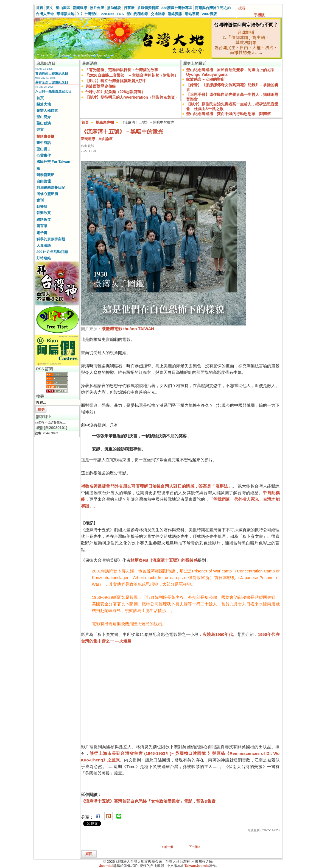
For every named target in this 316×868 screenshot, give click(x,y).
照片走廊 (97, 8)
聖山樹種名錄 (137, 14)
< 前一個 (167, 847)
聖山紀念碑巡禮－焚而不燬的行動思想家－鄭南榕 (228, 114)
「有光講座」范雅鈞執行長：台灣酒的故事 (122, 70)
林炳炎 (137, 560)
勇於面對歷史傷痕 (100, 86)
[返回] (89, 854)
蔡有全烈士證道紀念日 (52, 82)
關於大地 (44, 104)
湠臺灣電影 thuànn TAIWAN (128, 329)
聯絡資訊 (175, 14)
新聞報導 (80, 8)
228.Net (108, 14)
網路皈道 (44, 220)
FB (146, 560)
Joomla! (106, 866)
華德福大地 (65, 14)
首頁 (40, 8)
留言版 (42, 226)
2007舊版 (209, 14)
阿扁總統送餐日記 (51, 187)
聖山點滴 (44, 123)
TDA (120, 14)
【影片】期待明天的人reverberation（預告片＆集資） (132, 97)
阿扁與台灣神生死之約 (213, 8)
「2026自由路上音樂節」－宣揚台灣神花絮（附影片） (132, 75)
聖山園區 (63, 8)
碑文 (40, 130)
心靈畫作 (44, 155)
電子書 (42, 233)
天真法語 (44, 245)
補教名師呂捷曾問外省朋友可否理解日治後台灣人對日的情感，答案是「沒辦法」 (157, 486)
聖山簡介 (44, 117)
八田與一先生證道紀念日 (53, 91)
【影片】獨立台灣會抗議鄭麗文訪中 (116, 81)
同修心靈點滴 (47, 194)
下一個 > (194, 847)
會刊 (40, 200)
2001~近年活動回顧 (52, 252)
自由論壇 (44, 181)
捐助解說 (114, 8)
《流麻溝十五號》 (165, 560)
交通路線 (158, 14)
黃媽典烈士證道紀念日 (52, 74)
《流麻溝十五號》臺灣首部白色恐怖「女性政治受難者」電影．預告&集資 (148, 801)
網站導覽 (192, 14)
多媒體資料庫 (148, 8)
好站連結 (44, 258)
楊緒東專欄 (45, 136)
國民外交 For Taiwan (53, 162)
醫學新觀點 (45, 175)
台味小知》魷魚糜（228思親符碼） (115, 92)
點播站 (42, 206)
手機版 (259, 15)
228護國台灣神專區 (177, 8)
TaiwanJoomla (197, 866)
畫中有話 (44, 143)
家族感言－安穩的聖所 (205, 79)
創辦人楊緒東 (47, 111)
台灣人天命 (45, 14)
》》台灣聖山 (88, 14)
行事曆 (129, 8)
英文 (49, 8)
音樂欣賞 (44, 213)
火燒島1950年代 (218, 634)
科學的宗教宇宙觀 (51, 239)
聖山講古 (44, 149)
